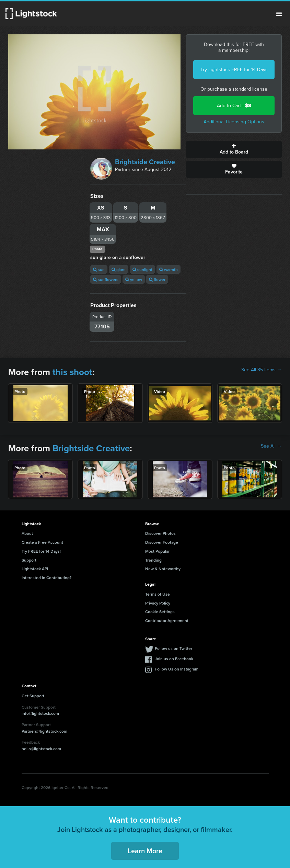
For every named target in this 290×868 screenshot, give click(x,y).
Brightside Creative (145, 162)
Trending (153, 560)
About (27, 533)
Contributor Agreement (167, 621)
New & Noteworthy (163, 569)
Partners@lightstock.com (44, 731)
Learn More (145, 851)
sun (99, 269)
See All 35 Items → (262, 370)
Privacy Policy (158, 603)
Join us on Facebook (174, 659)
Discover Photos (160, 533)
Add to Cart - (234, 106)
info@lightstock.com (40, 713)
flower (157, 279)
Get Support (33, 696)
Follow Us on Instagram (177, 669)
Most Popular (157, 551)
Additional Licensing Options (234, 122)
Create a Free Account (42, 542)
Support (29, 560)
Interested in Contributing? (47, 578)
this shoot (72, 372)
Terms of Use (158, 594)
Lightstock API (35, 569)
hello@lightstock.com (41, 749)
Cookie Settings (160, 612)
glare (119, 269)
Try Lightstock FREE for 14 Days (234, 70)
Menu (279, 14)
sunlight (142, 269)
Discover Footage (162, 542)
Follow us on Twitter (173, 648)
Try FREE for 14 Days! (41, 551)
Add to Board (234, 149)
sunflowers (106, 279)
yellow (134, 279)
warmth (169, 269)
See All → (271, 446)
